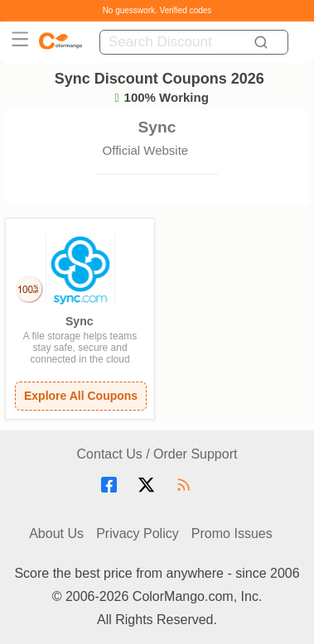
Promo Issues (232, 533)
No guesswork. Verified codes (157, 10)
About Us (56, 533)
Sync (79, 321)
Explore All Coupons (81, 396)
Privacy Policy (138, 533)
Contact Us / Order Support (157, 454)
